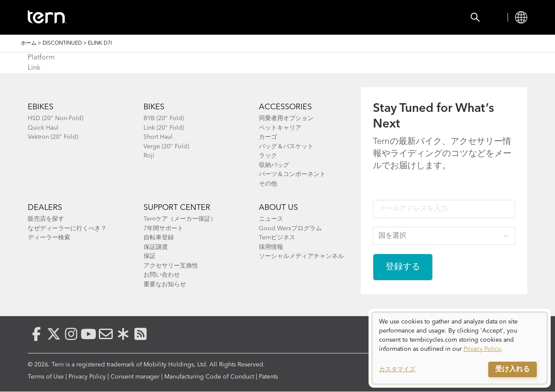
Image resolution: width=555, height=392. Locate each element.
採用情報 (271, 247)
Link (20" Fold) (164, 128)
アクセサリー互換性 (171, 266)
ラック (268, 156)
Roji (149, 156)
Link (34, 68)
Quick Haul (43, 128)
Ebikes (41, 107)
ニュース (271, 219)
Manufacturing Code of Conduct (209, 377)
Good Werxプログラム (290, 229)
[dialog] (460, 348)
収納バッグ (274, 165)
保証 (150, 256)
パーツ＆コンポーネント (292, 174)
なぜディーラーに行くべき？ (67, 229)
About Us (278, 208)
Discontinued (62, 43)
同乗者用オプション (286, 118)
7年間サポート (163, 229)
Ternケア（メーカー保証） (180, 219)
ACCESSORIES (285, 107)
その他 (268, 184)
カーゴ (268, 137)
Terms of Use (46, 377)
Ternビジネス (277, 238)
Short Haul (158, 137)
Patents (268, 377)
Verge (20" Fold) (166, 147)
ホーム (29, 43)
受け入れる (513, 369)
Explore (303, 17)
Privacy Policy (87, 377)
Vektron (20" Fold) (53, 137)
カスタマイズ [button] (397, 369)
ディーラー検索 (49, 238)
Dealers (45, 208)
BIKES (154, 107)
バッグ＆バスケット (286, 147)
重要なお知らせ (165, 284)
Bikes (130, 17)
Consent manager (135, 377)
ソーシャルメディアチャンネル (301, 256)
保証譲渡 (156, 247)
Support (353, 17)
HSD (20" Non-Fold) (55, 118)
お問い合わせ (162, 275)
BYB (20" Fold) (164, 118)
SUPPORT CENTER (177, 208)
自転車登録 (159, 238)
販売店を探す (46, 219)
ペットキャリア (280, 128)
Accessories (181, 17)
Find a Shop (246, 17)
